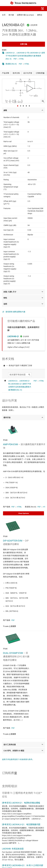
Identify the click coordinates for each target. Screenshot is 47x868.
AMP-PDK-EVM (10, 444)
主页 (4, 15)
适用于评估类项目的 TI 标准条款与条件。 (18, 759)
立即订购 (24, 44)
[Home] (23, 3)
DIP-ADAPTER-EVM (13, 541)
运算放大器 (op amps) (25, 15)
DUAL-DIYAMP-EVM (13, 653)
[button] (5, 9)
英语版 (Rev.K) (11, 64)
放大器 (11, 15)
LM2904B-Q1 (13, 336)
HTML (22, 59)
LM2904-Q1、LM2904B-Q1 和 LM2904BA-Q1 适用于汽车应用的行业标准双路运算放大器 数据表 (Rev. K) (25, 56)
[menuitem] (21, 9)
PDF (15, 59)
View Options (24, 513)
